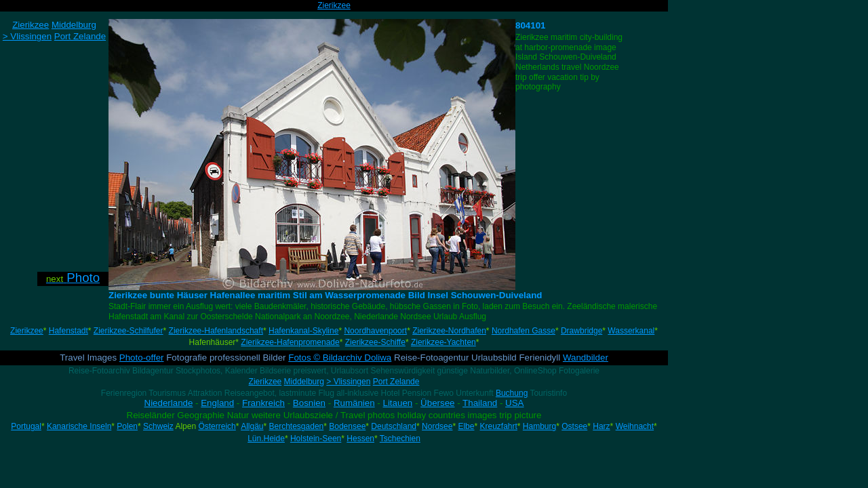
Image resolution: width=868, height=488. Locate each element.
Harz (601, 426)
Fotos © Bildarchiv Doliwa (340, 358)
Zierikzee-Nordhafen (449, 331)
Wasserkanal (631, 331)
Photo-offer (142, 358)
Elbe (466, 426)
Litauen (398, 403)
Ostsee (574, 426)
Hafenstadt (68, 331)
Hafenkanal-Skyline (303, 331)
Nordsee (437, 426)
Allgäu (252, 426)
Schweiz (158, 426)
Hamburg (539, 426)
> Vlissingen (348, 382)
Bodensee (347, 426)
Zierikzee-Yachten (443, 342)
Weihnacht (635, 426)
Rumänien (354, 403)
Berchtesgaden (297, 426)
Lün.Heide (266, 439)
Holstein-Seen (316, 439)
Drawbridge (581, 331)
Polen (127, 426)
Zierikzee (334, 5)
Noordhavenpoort (375, 331)
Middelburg (304, 382)
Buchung (512, 393)
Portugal (26, 426)
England (217, 403)
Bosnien (309, 403)
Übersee (437, 403)
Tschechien (400, 439)
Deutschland (394, 426)
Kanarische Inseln (79, 426)
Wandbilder (586, 358)
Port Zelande (396, 382)
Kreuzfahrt (498, 426)
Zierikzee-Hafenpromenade (290, 342)
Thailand (480, 403)
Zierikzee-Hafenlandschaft (216, 331)
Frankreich (263, 403)
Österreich (217, 426)
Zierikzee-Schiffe (375, 342)
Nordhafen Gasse (524, 331)
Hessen (360, 439)
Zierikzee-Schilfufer (129, 331)
